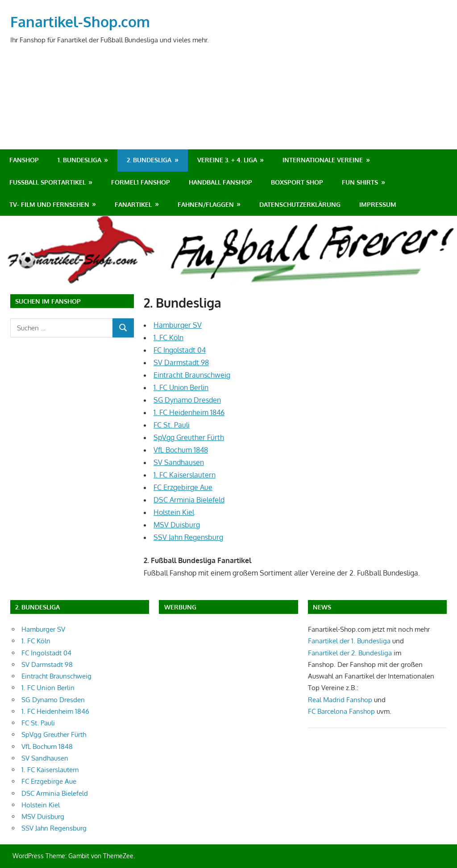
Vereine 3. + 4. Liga (227, 160)
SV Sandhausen (179, 462)
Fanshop (24, 160)
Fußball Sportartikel (48, 182)
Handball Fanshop (220, 182)
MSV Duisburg (177, 525)
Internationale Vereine (323, 160)
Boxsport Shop (297, 182)
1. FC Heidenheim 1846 (189, 412)
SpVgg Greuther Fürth (189, 437)
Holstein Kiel (174, 512)
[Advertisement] (285, 106)
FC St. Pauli (172, 425)
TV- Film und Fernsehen (49, 204)
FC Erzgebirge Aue (183, 487)
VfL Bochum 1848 (181, 450)
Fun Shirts (360, 182)
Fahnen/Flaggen (206, 204)
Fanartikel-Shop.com (80, 22)
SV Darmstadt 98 (181, 362)
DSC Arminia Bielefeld (189, 500)
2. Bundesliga (149, 160)
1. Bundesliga (79, 160)
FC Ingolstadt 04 (180, 350)
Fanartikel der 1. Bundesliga (349, 641)
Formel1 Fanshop (141, 182)
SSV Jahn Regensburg (188, 537)
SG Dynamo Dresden (187, 400)
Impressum (378, 204)
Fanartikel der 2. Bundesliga (350, 653)
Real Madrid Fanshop (341, 700)
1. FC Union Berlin (181, 387)
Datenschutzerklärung (300, 204)
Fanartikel (133, 204)
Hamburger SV (178, 325)
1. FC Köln (168, 337)
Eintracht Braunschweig (192, 375)
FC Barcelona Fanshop (342, 711)
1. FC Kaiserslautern (185, 475)
